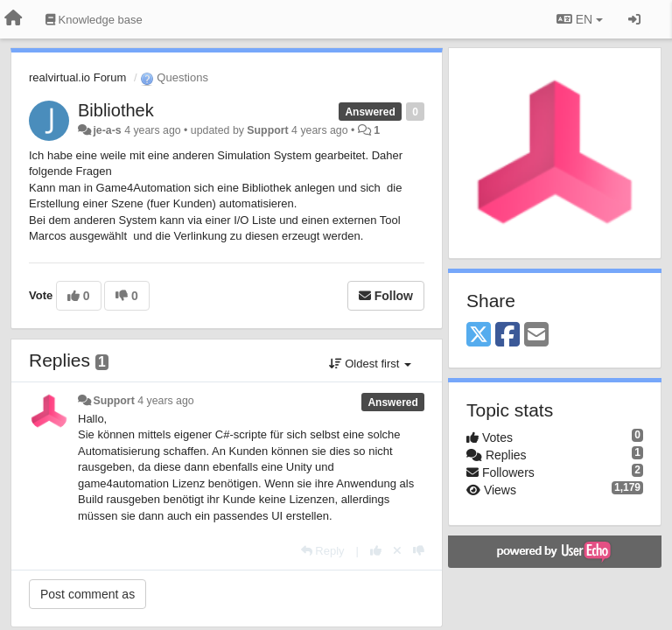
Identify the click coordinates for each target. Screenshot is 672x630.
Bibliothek (116, 110)
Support (267, 130)
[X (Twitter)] (479, 336)
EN (580, 19)
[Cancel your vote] (397, 551)
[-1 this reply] (419, 551)
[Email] (536, 336)
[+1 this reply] (376, 551)
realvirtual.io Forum (77, 77)
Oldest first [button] (370, 364)
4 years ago (166, 401)
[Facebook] (507, 336)
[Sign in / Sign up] (634, 19)
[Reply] (323, 551)
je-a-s (107, 130)
